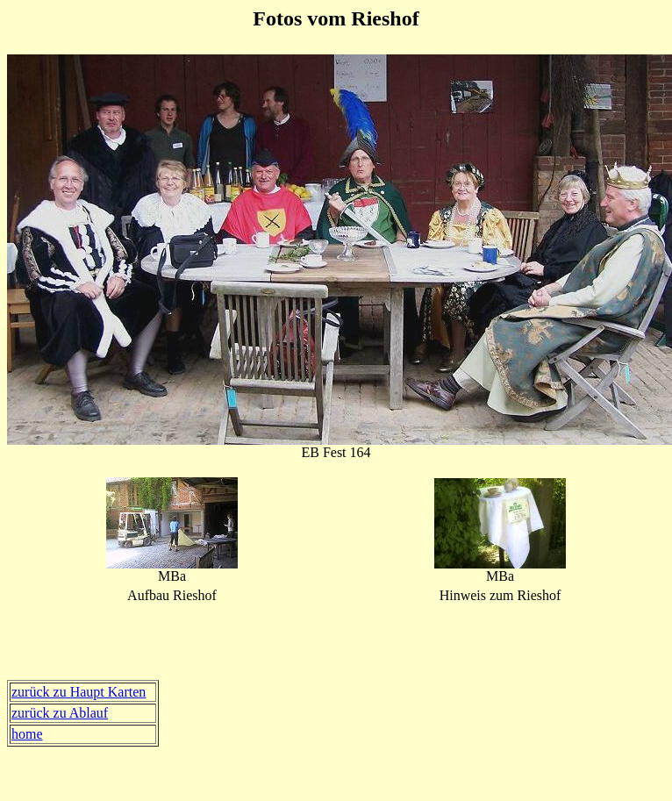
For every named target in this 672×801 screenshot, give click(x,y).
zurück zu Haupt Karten (79, 692)
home (27, 734)
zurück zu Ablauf (60, 713)
